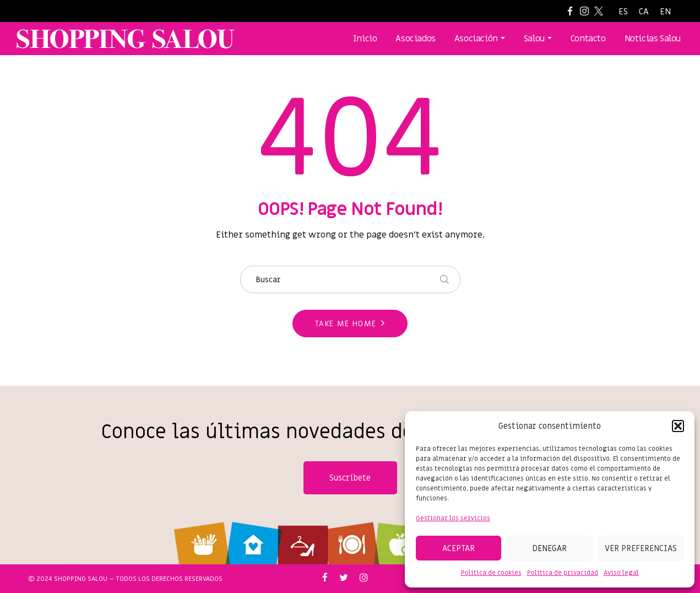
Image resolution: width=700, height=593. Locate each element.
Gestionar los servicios (453, 518)
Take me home (346, 324)
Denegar (549, 548)
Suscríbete (350, 478)
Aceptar (458, 548)
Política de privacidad (563, 573)
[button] (678, 426)
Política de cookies (491, 573)
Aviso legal (621, 573)
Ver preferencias (641, 548)
